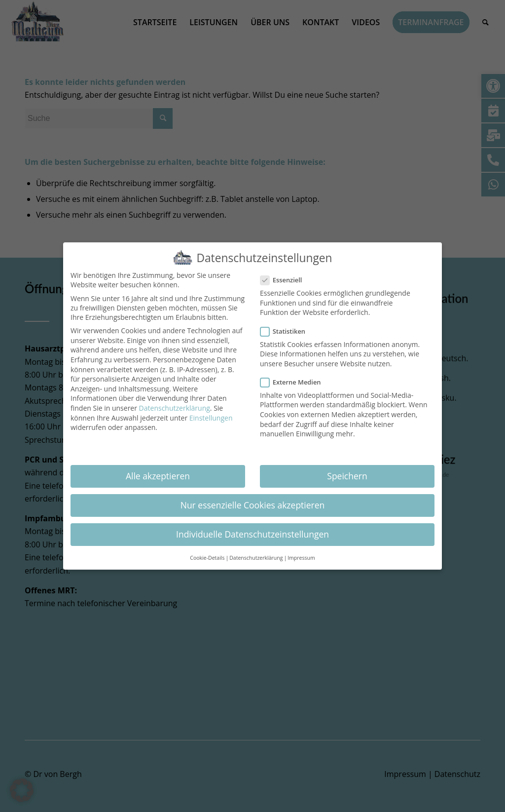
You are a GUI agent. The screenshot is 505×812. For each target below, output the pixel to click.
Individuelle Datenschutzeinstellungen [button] (252, 531)
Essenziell (285, 276)
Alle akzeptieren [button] (158, 472)
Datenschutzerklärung (175, 405)
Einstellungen (211, 414)
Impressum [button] (301, 554)
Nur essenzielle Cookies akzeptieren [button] (253, 502)
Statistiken (287, 328)
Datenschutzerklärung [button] (256, 554)
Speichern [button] (347, 472)
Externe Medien (295, 379)
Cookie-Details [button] (207, 554)
